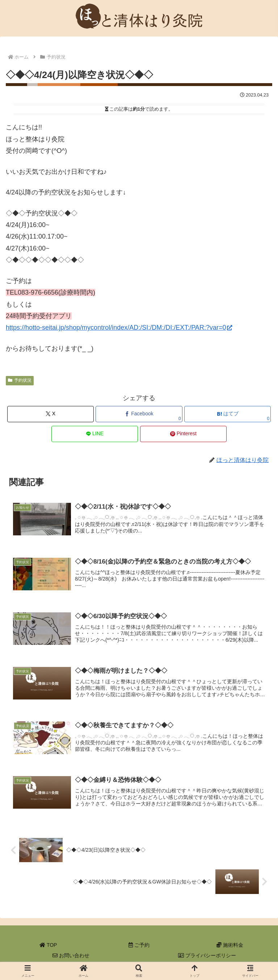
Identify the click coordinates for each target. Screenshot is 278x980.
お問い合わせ (71, 957)
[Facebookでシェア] (139, 414)
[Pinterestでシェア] (183, 434)
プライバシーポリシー (207, 957)
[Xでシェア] (50, 414)
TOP (48, 946)
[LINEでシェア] (95, 434)
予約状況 (20, 380)
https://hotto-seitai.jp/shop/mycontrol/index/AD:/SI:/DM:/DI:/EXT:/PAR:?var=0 (119, 328)
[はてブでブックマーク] (228, 414)
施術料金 (230, 946)
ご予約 (139, 946)
